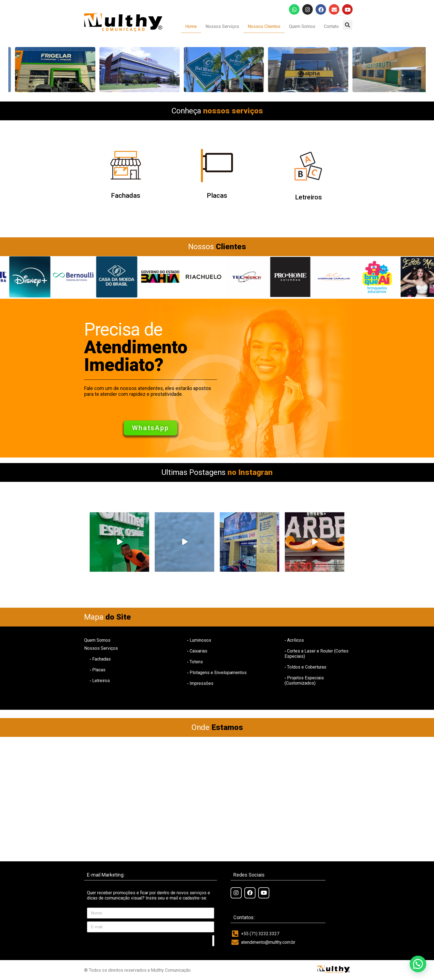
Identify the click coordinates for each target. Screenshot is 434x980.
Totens (195, 662)
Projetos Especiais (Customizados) (304, 680)
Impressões (200, 683)
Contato (331, 26)
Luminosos (199, 640)
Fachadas (126, 196)
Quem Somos (302, 26)
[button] (348, 25)
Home (191, 26)
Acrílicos (294, 640)
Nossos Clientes (264, 26)
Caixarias (197, 651)
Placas (217, 196)
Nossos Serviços (222, 26)
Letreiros (308, 197)
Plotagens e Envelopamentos (217, 673)
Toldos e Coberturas (305, 667)
